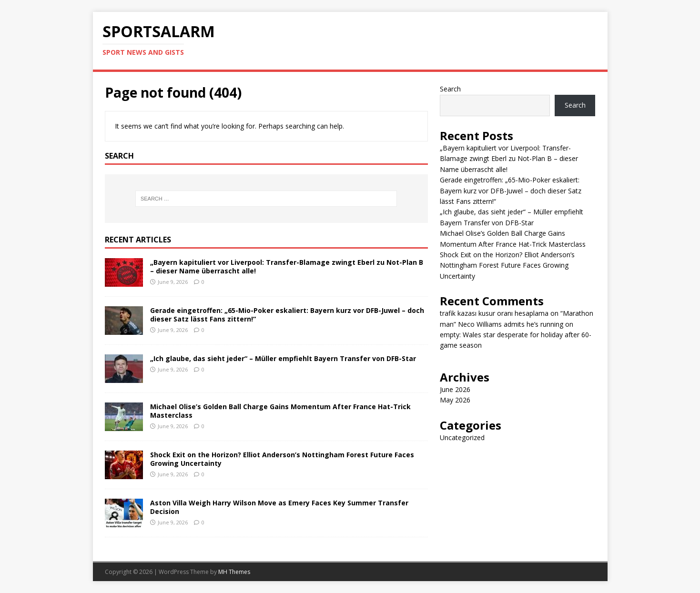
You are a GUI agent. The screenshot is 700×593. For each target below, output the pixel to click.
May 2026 (455, 400)
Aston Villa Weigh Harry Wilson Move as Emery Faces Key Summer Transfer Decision (279, 507)
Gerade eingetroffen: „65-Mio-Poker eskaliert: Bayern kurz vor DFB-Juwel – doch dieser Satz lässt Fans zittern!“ (287, 315)
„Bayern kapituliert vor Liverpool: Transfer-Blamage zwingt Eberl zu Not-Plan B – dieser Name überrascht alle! (287, 266)
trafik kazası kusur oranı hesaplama (494, 313)
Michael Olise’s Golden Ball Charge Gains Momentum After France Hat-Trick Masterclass (280, 411)
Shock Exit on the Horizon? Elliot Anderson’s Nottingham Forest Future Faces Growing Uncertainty (282, 459)
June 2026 (455, 389)
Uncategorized (462, 437)
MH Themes (234, 572)
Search (450, 89)
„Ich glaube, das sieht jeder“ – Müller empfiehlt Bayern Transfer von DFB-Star (283, 358)
